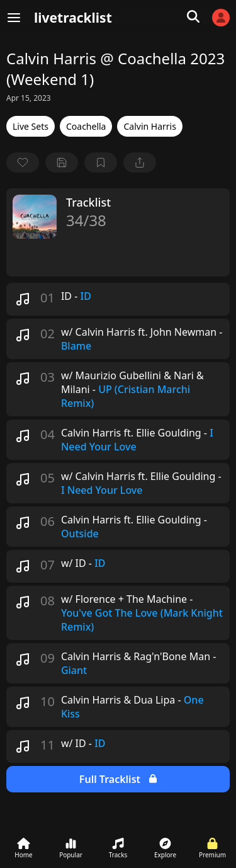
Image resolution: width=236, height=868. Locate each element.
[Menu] (14, 18)
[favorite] (23, 163)
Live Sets (31, 126)
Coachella (86, 126)
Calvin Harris (149, 126)
